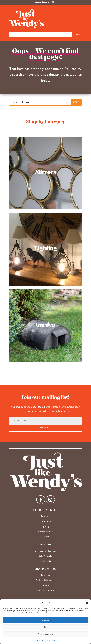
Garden (46, 537)
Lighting (46, 527)
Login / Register (42, 2)
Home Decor (46, 522)
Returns (46, 586)
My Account (46, 575)
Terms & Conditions (45, 591)
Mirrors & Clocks (46, 532)
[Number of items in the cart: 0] (53, 2)
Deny (46, 627)
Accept (45, 620)
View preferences (45, 634)
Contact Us (46, 561)
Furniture (45, 516)
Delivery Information (45, 580)
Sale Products (45, 556)
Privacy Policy (50, 640)
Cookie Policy (40, 640)
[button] (87, 603)
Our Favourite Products (46, 551)
